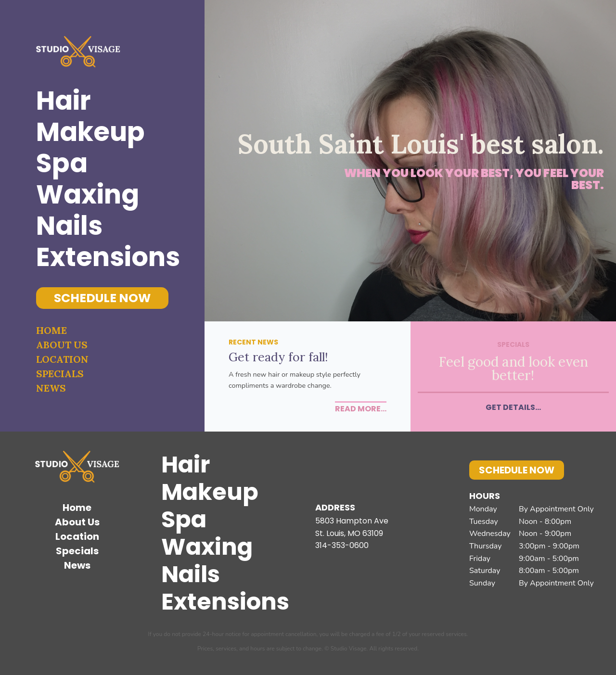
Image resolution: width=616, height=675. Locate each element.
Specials (60, 374)
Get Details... (513, 407)
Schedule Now (102, 298)
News (51, 388)
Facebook (327, 472)
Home (51, 330)
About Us (62, 345)
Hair (64, 101)
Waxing (88, 195)
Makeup (90, 132)
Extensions (102, 257)
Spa (62, 163)
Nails (69, 226)
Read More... (361, 409)
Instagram (359, 472)
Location (62, 359)
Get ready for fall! (278, 357)
